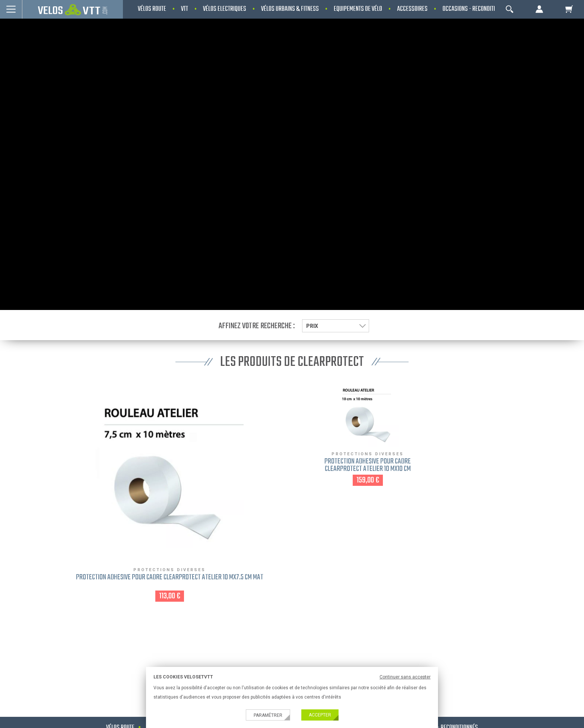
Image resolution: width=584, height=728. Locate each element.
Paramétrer (268, 715)
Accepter (320, 715)
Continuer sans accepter (405, 677)
